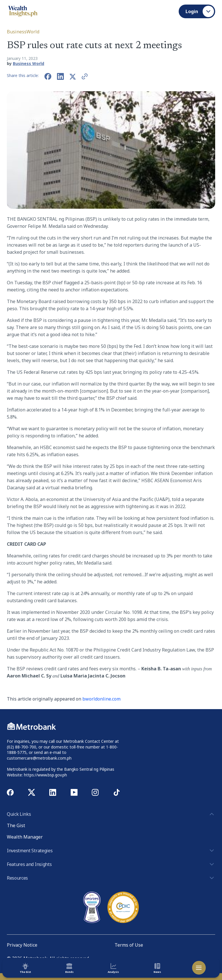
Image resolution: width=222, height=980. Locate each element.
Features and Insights (111, 864)
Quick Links (111, 814)
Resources (111, 878)
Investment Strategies (111, 851)
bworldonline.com (101, 699)
